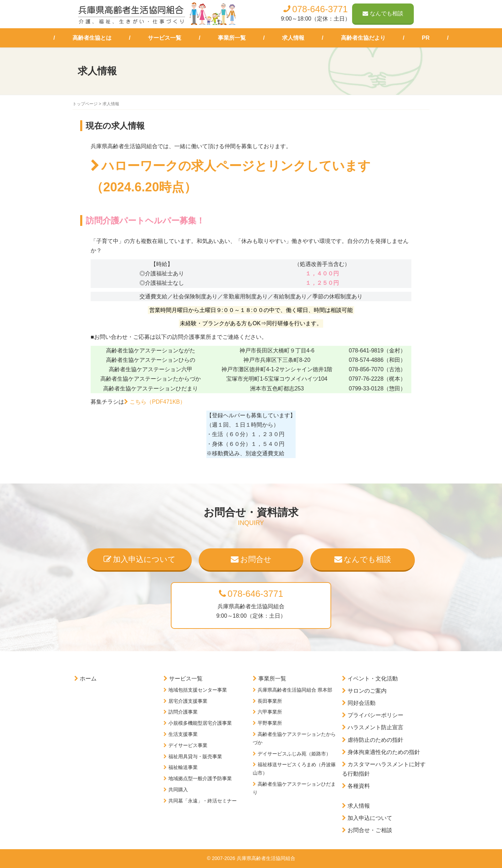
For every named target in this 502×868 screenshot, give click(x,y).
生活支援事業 (183, 734)
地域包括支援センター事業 (198, 690)
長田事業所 (270, 701)
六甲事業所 (270, 712)
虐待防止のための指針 (375, 740)
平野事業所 (270, 723)
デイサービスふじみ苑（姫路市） (294, 754)
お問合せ (251, 559)
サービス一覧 (165, 38)
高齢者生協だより (363, 38)
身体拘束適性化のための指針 (384, 752)
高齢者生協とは (92, 38)
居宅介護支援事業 (188, 701)
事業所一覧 (232, 38)
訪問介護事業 (183, 712)
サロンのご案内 (367, 691)
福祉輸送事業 (183, 767)
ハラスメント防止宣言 (375, 727)
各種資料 (359, 786)
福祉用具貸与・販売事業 (195, 756)
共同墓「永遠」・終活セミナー (203, 801)
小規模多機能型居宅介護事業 (200, 723)
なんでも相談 (383, 13)
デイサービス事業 (188, 745)
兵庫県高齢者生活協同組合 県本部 (295, 690)
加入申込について (140, 559)
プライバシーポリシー (375, 715)
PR (426, 38)
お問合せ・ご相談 (370, 830)
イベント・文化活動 (373, 679)
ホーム (88, 679)
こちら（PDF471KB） (158, 402)
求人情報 (293, 38)
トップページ (85, 104)
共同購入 (178, 790)
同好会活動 (362, 703)
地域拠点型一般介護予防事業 (200, 778)
